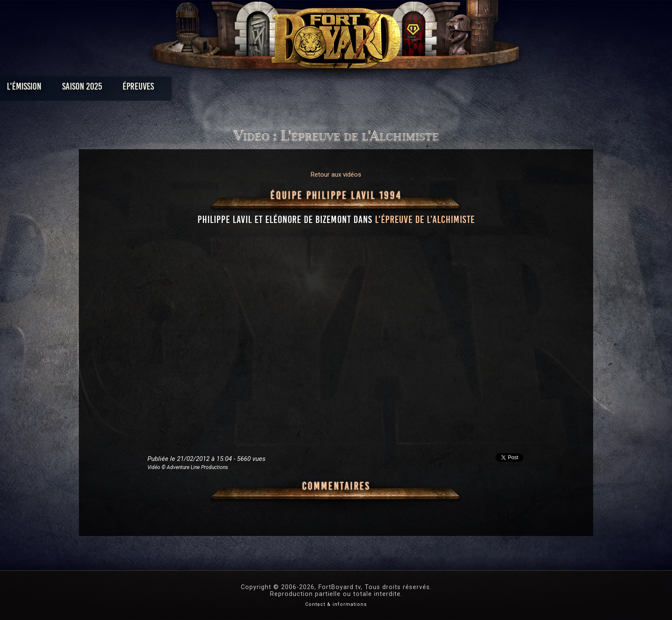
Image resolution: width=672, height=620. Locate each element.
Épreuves (258, 89)
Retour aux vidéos (336, 175)
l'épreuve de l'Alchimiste (425, 220)
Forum (442, 89)
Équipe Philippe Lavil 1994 (336, 196)
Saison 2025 (202, 89)
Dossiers (396, 89)
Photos (306, 89)
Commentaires (336, 486)
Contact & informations (336, 604)
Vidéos (349, 89)
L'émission (144, 89)
